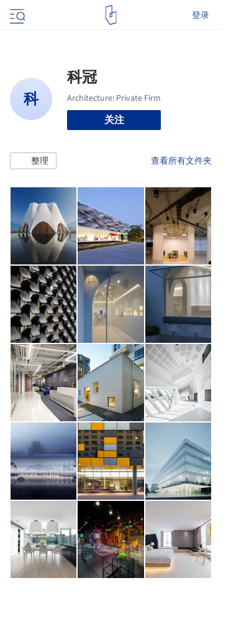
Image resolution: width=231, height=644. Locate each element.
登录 (201, 15)
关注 (114, 120)
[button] (33, 161)
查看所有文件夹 (181, 161)
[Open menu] (16, 15)
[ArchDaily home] (111, 15)
